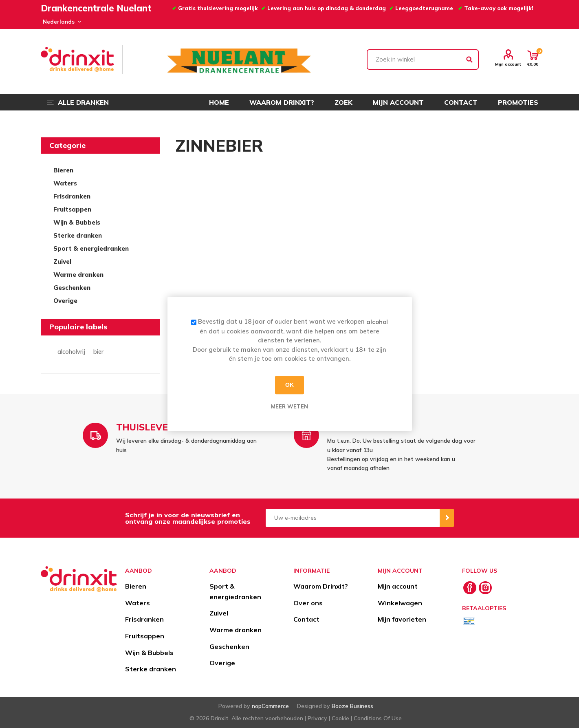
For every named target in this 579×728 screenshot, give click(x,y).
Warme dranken (78, 275)
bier (98, 352)
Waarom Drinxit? (321, 586)
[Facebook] (470, 588)
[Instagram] (485, 588)
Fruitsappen (72, 209)
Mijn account (508, 64)
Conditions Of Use (378, 718)
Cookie (340, 718)
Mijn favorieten (402, 619)
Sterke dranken (78, 235)
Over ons (308, 603)
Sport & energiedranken (91, 248)
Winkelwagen (400, 603)
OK (289, 385)
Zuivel (62, 261)
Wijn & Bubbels (77, 222)
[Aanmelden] (353, 518)
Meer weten (289, 406)
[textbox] (423, 60)
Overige (65, 301)
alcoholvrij (71, 352)
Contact (306, 619)
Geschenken (72, 288)
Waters (65, 183)
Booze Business (352, 706)
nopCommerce (270, 706)
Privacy (317, 718)
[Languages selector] (61, 22)
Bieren (63, 170)
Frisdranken (72, 196)
